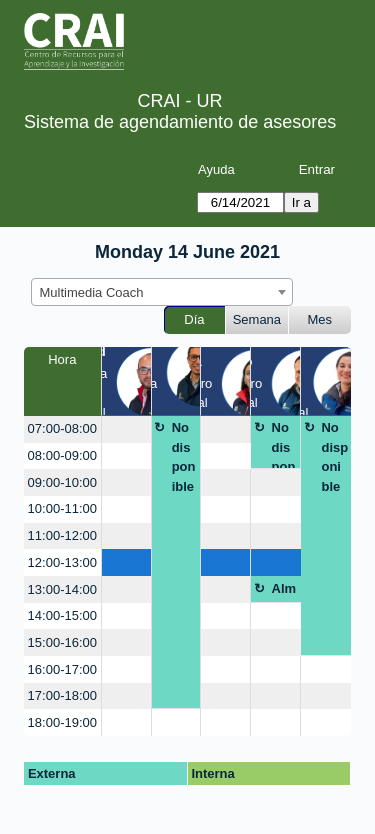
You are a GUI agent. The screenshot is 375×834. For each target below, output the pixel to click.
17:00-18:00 (62, 695)
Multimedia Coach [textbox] (92, 292)
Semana (257, 319)
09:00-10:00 (62, 482)
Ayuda (216, 169)
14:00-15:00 (62, 615)
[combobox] (162, 292)
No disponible (184, 457)
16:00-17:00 (62, 669)
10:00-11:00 (62, 508)
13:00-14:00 (62, 589)
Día (194, 319)
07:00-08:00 (62, 428)
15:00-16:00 (62, 642)
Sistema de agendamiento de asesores (180, 122)
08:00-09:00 (62, 455)
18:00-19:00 (62, 722)
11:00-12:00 (62, 535)
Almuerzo (285, 592)
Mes (320, 319)
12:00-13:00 (62, 562)
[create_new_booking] (126, 429)
